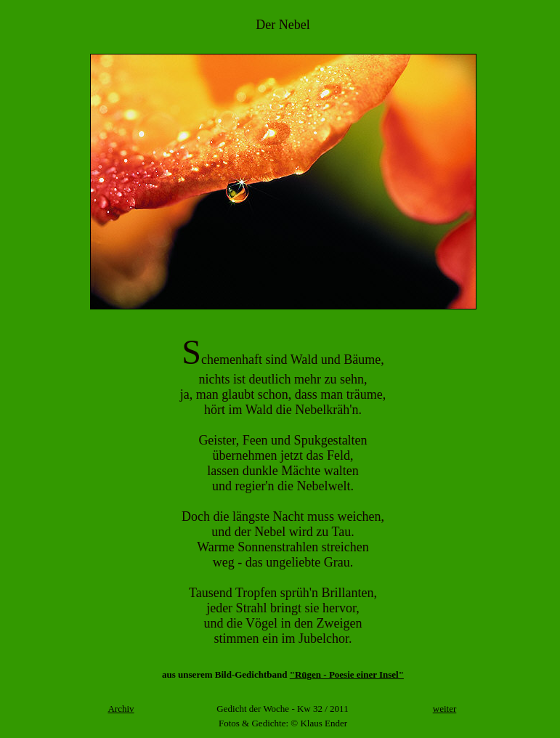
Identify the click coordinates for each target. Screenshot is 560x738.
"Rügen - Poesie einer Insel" (347, 674)
